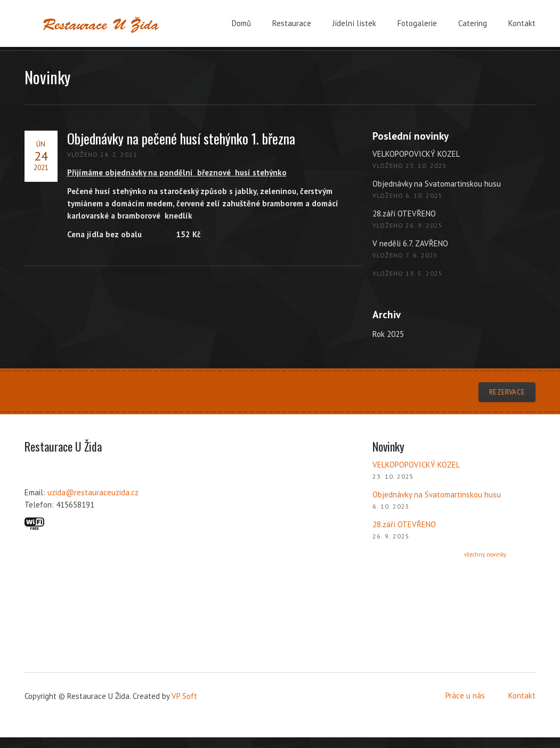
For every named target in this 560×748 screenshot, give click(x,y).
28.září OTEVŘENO (404, 214)
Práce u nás (465, 695)
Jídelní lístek (354, 23)
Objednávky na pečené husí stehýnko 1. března (181, 138)
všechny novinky (485, 554)
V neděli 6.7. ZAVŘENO (410, 243)
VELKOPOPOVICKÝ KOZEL (416, 154)
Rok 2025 (388, 334)
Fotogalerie (417, 23)
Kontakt (522, 23)
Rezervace (507, 392)
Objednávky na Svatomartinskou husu (437, 184)
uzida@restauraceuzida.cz (93, 492)
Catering (473, 23)
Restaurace (292, 23)
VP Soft (184, 696)
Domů (241, 23)
